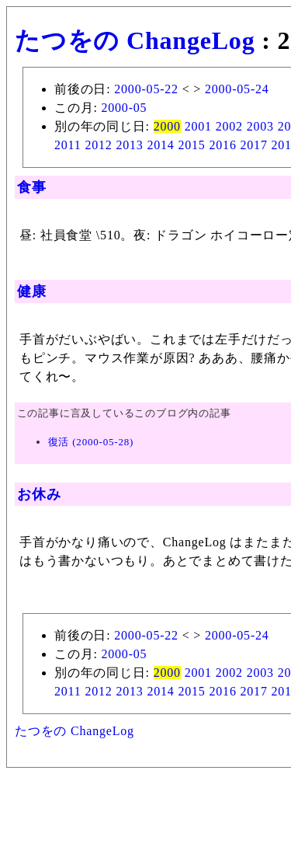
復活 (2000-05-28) (91, 442)
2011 (68, 145)
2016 (222, 145)
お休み (39, 494)
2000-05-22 (146, 89)
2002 (229, 126)
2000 (167, 126)
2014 (160, 145)
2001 (198, 126)
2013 (129, 145)
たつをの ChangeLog (135, 40)
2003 (260, 126)
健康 (32, 291)
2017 (254, 145)
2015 (191, 145)
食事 (32, 187)
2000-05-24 (237, 89)
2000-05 (124, 108)
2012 (98, 145)
